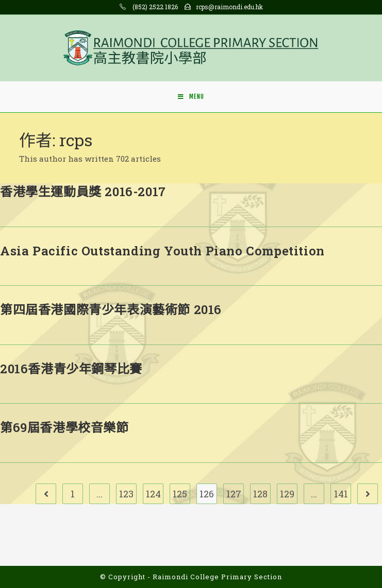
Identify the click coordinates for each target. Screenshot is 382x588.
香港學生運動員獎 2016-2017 (83, 192)
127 (234, 494)
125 (180, 494)
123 (126, 494)
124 (153, 494)
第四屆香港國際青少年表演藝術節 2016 (111, 309)
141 (341, 494)
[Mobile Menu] (191, 97)
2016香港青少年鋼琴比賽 (71, 369)
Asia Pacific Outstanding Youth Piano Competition (162, 251)
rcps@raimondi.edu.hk (229, 7)
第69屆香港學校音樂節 (64, 427)
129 (287, 494)
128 (260, 494)
